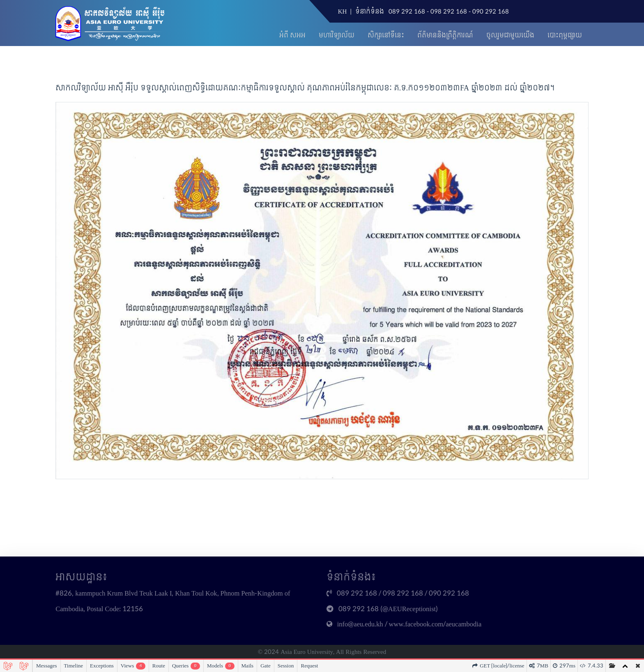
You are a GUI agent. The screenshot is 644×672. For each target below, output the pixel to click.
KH (343, 12)
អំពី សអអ (292, 36)
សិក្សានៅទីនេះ (386, 36)
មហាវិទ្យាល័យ (337, 36)
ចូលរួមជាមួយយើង (510, 36)
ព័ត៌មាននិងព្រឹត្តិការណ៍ (445, 36)
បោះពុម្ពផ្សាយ (565, 36)
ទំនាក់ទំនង (370, 12)
